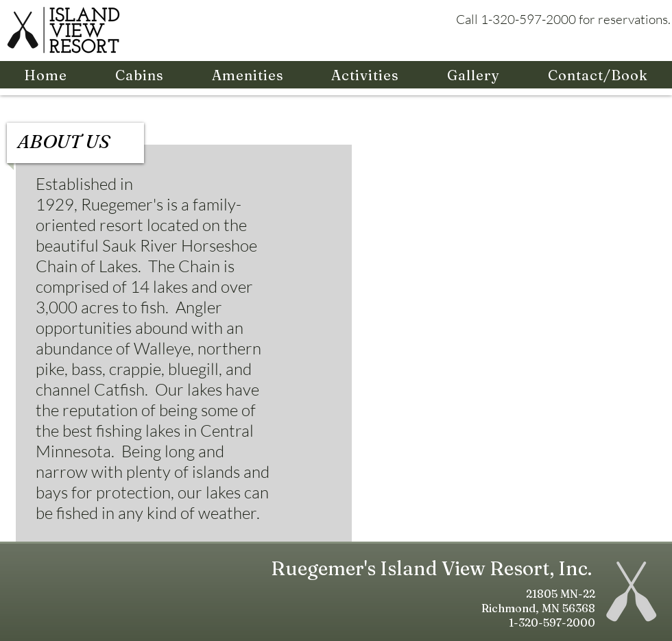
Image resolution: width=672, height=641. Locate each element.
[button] (140, 75)
